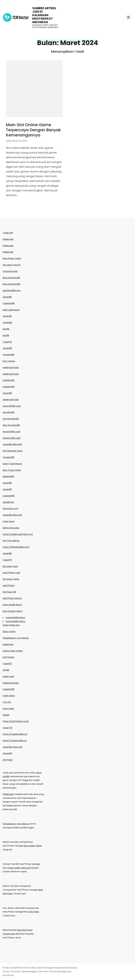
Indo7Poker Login (11, 573)
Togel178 (7, 342)
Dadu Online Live (11, 625)
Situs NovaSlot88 (11, 425)
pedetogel (8, 644)
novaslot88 (8, 355)
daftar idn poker (11, 528)
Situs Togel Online (12, 470)
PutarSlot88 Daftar (15, 618)
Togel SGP (8, 233)
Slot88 (6, 329)
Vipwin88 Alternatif (13, 747)
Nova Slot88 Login (12, 406)
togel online (9, 696)
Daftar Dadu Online (13, 651)
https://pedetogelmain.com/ (18, 534)
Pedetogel (8, 239)
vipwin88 (7, 297)
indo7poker (9, 657)
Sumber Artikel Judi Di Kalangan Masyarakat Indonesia (44, 15)
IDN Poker (8, 760)
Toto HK (7, 702)
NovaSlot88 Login (11, 432)
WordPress (8, 975)
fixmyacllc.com (10, 509)
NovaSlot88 (9, 412)
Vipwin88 (7, 323)
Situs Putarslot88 (11, 278)
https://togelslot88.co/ (15, 741)
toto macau (9, 361)
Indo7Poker (9, 586)
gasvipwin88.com (12, 291)
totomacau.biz (10, 271)
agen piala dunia (11, 310)
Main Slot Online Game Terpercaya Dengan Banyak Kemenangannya (33, 130)
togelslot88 (9, 303)
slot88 (6, 335)
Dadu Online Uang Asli (19, 868)
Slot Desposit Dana (12, 451)
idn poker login (10, 566)
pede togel (8, 676)
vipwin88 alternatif (12, 444)
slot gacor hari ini (11, 265)
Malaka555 (8, 476)
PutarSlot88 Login (12, 438)
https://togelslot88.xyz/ (15, 734)
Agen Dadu (8, 709)
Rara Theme (50, 972)
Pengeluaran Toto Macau (16, 638)
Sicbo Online (9, 632)
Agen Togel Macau (12, 464)
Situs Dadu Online (33, 846)
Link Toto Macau (11, 541)
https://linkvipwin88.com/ (16, 547)
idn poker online (11, 579)
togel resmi (9, 521)
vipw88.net (8, 502)
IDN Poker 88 (9, 592)
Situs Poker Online (12, 258)
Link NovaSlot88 (11, 419)
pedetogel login (11, 368)
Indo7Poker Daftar (12, 598)
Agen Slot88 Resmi (12, 605)
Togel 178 (7, 728)
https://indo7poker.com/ (16, 721)
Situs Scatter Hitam (13, 611)
